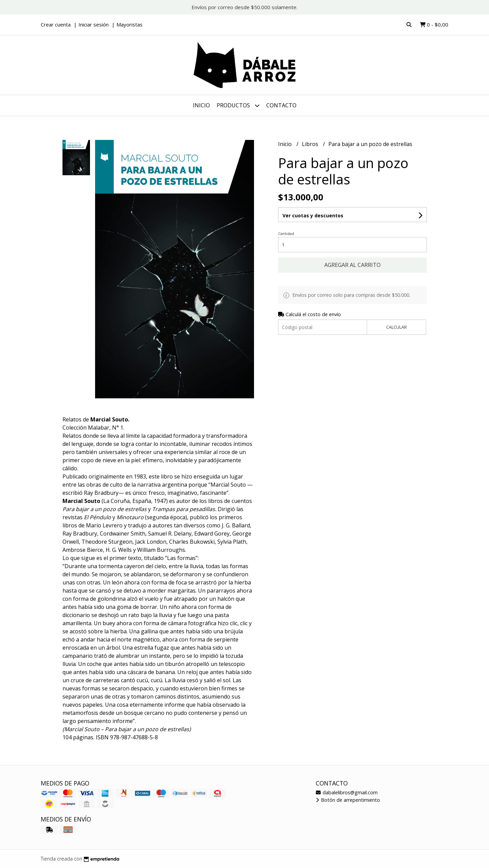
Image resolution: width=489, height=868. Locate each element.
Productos (238, 105)
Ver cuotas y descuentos (313, 215)
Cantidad (286, 233)
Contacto (281, 105)
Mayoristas (130, 24)
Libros (311, 144)
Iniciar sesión (94, 24)
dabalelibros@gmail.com (347, 792)
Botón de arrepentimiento (348, 800)
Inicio (201, 105)
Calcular (396, 327)
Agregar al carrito (352, 265)
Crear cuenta (56, 24)
